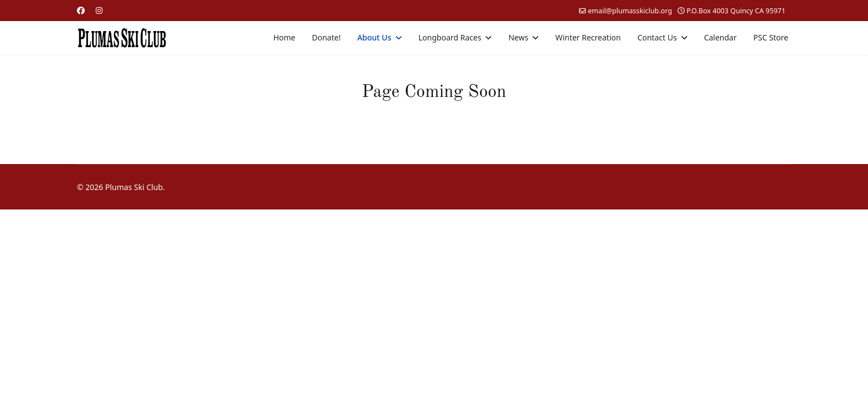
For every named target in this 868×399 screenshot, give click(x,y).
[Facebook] (81, 10)
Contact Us (657, 37)
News (518, 37)
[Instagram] (99, 10)
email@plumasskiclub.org (630, 11)
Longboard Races (450, 37)
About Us (374, 37)
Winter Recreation (588, 37)
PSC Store (771, 37)
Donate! (327, 37)
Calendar (720, 37)
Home (285, 37)
